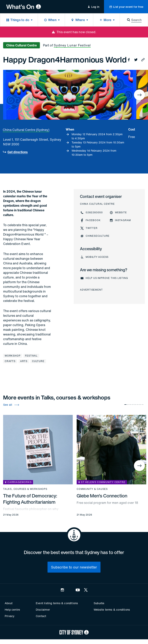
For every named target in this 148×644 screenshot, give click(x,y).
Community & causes (92, 489)
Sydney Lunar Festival (72, 45)
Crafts (10, 361)
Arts (24, 361)
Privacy (10, 616)
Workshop (13, 356)
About (9, 603)
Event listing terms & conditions (57, 603)
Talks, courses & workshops (25, 489)
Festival (31, 356)
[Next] (139, 95)
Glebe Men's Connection (102, 496)
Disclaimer (43, 610)
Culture (38, 361)
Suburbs (99, 603)
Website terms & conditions (112, 610)
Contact (41, 616)
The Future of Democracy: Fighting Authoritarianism (30, 499)
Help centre (12, 610)
